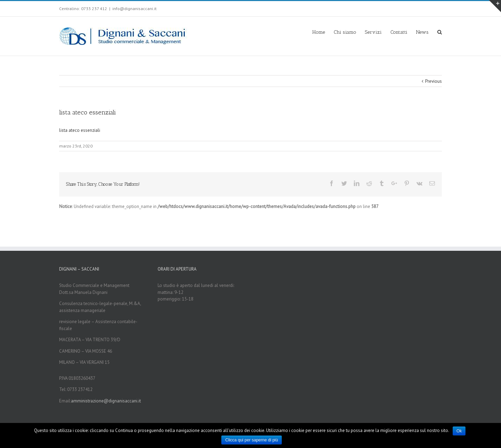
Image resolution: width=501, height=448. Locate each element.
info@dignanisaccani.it (134, 9)
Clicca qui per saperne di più (251, 440)
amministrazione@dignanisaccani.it (106, 401)
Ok (459, 431)
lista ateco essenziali (80, 130)
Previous (434, 81)
